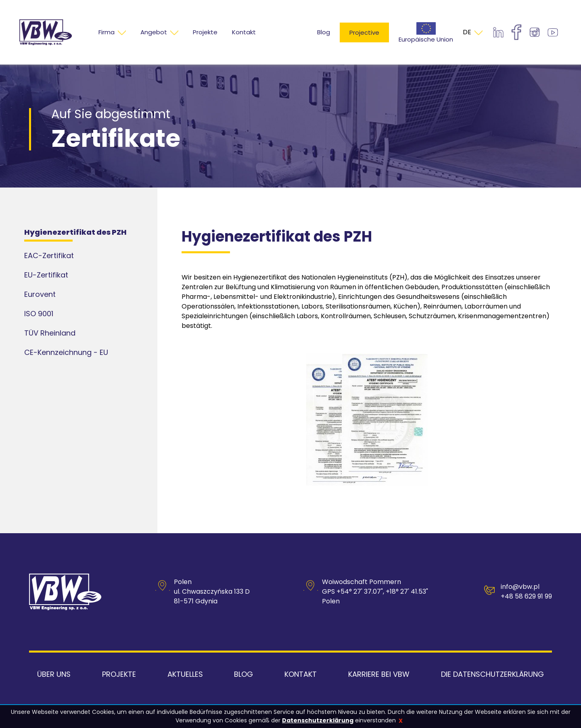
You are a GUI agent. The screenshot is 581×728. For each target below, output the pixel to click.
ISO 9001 (39, 314)
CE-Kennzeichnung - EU (66, 352)
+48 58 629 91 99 (526, 596)
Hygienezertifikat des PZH (75, 232)
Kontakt (301, 674)
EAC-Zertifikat (49, 256)
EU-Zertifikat (46, 275)
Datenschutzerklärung (318, 720)
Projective (364, 32)
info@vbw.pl (520, 587)
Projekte (119, 674)
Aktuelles (185, 674)
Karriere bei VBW (379, 674)
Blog (324, 32)
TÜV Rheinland (50, 333)
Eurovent (40, 294)
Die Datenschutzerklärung (492, 674)
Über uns (54, 674)
